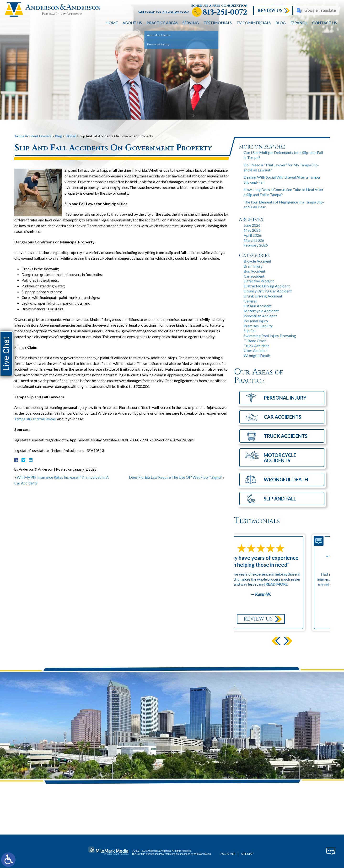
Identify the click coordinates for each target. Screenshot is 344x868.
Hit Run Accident (258, 306)
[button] (288, 641)
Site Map (247, 854)
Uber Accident (256, 350)
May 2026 (252, 230)
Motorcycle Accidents (280, 458)
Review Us (270, 11)
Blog (281, 23)
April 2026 (252, 235)
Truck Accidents (286, 436)
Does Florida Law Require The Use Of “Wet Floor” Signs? (175, 477)
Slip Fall (71, 136)
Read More (298, 584)
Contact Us (325, 23)
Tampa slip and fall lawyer (35, 419)
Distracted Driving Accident (267, 286)
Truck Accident (256, 346)
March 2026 (254, 240)
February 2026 (256, 245)
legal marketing (167, 854)
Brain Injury (253, 266)
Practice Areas (162, 23)
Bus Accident (255, 271)
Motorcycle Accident (261, 311)
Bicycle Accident (258, 261)
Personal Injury (256, 321)
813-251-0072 (225, 13)
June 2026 (252, 225)
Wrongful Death (257, 355)
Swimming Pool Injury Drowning (270, 336)
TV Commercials (254, 23)
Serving (191, 23)
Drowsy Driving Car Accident (268, 291)
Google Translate (320, 10)
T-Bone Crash (255, 341)
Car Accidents (282, 417)
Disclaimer (228, 854)
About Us (132, 23)
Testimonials (218, 23)
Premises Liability (258, 326)
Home (112, 23)
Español (299, 23)
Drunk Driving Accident (263, 296)
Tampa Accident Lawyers (33, 136)
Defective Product (259, 281)
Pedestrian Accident (260, 316)
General (250, 301)
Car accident (254, 276)
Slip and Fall (280, 499)
